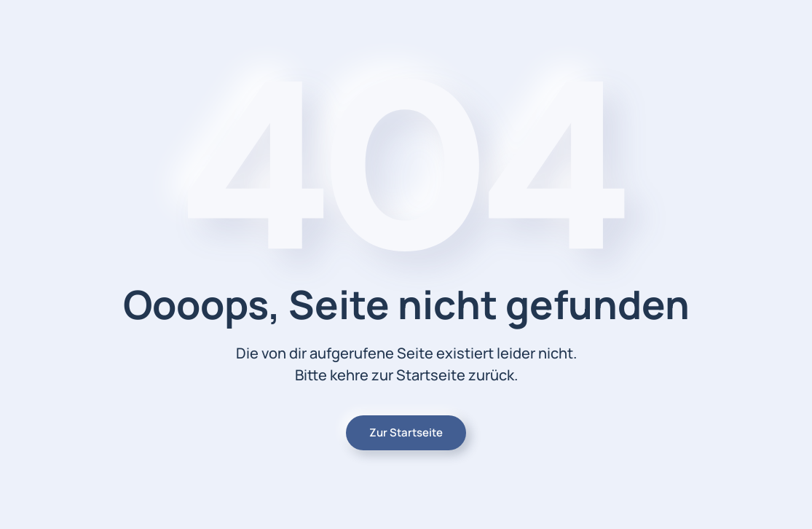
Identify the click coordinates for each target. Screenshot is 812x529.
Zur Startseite (406, 432)
